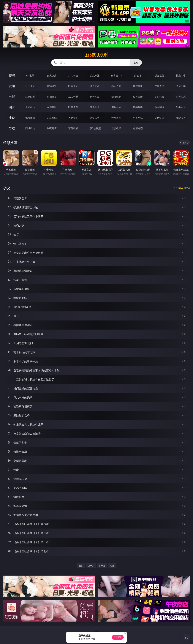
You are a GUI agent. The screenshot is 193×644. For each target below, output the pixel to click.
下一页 (102, 566)
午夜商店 (52, 128)
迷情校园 (116, 118)
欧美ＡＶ (73, 86)
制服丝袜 (116, 97)
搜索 (136, 63)
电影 (12, 97)
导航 (12, 128)
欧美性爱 (95, 97)
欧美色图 (73, 107)
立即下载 (118, 637)
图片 (12, 107)
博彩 (12, 75)
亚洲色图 (52, 107)
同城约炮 (30, 128)
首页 (81, 566)
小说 (12, 118)
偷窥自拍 (30, 107)
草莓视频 (73, 128)
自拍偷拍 (52, 86)
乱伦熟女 (159, 97)
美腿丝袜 (116, 107)
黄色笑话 (159, 118)
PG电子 (30, 76)
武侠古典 (95, 118)
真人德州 (52, 76)
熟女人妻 (116, 86)
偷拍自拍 (52, 97)
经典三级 (138, 97)
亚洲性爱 (30, 97)
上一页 (91, 566)
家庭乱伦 (52, 118)
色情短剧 (138, 128)
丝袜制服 (138, 86)
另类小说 (138, 118)
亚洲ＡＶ (30, 86)
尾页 (112, 566)
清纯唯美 (138, 107)
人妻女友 (73, 118)
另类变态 (181, 97)
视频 (12, 86)
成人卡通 (73, 97)
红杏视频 (116, 128)
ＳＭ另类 (181, 86)
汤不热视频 (95, 128)
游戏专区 (95, 76)
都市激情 (30, 118)
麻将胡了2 (116, 76)
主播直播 (159, 86)
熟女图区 (159, 107)
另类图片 (181, 107)
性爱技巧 (181, 118)
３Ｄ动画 (95, 86)
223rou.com (96, 55)
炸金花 (138, 76)
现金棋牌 (159, 76)
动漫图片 (95, 107)
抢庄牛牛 (181, 76)
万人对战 (73, 76)
